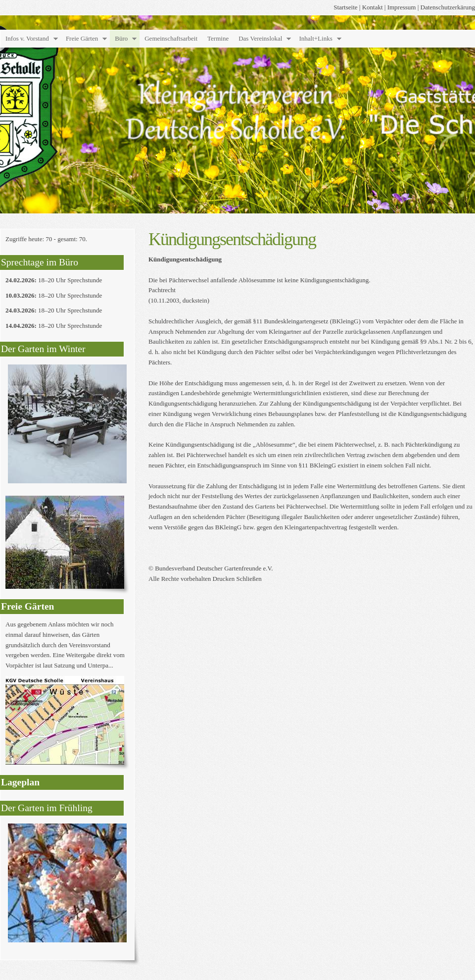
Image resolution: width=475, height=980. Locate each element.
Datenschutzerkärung (448, 7)
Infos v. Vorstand (27, 38)
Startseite (345, 7)
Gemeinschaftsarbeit (171, 38)
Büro (121, 38)
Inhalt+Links (315, 38)
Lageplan (20, 782)
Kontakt (373, 7)
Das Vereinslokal (260, 38)
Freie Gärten (82, 38)
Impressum (402, 7)
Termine (218, 38)
